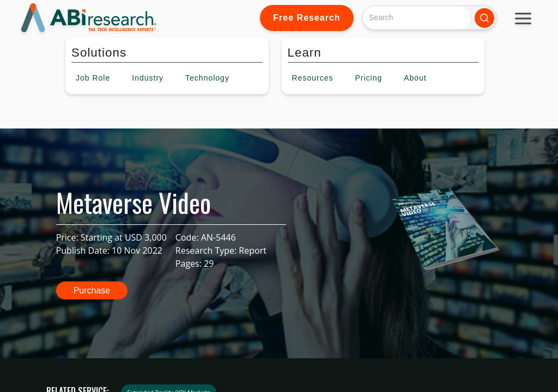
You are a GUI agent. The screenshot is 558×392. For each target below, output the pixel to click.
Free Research (307, 18)
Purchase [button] (92, 290)
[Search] (417, 18)
